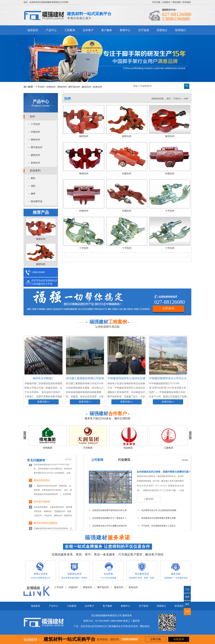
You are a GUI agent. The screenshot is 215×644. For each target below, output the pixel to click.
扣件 (32, 116)
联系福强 (187, 2)
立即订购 (156, 639)
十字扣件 (40, 87)
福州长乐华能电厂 (44, 378)
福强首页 (33, 30)
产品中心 (51, 30)
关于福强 (144, 30)
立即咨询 (168, 308)
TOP (187, 612)
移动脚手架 (37, 201)
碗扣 (33, 178)
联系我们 (181, 30)
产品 (187, 589)
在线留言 (166, 2)
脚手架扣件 (74, 87)
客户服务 (107, 30)
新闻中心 (125, 30)
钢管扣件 (62, 87)
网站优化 (145, 626)
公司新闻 (97, 460)
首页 (168, 99)
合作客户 (88, 30)
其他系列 (35, 171)
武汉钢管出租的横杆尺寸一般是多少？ (110, 518)
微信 (187, 605)
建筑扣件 (87, 87)
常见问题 (156, 2)
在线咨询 (179, 639)
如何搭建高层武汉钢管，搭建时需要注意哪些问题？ (164, 472)
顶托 (33, 186)
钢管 (33, 194)
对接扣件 (51, 87)
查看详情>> (43, 402)
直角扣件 (98, 87)
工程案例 (70, 30)
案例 (187, 597)
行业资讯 (124, 460)
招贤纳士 (162, 30)
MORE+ (69, 459)
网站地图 (177, 2)
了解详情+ (149, 499)
